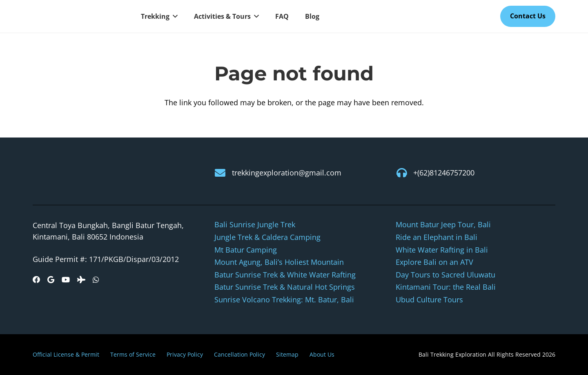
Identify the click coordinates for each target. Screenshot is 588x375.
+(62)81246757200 (444, 173)
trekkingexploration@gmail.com (287, 173)
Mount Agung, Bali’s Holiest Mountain (279, 262)
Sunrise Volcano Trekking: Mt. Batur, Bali (284, 300)
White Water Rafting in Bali (442, 250)
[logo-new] (78, 17)
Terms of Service (133, 354)
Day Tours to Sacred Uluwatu (445, 275)
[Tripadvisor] (81, 280)
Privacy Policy (185, 354)
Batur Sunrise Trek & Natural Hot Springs (285, 287)
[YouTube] (66, 280)
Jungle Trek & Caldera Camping (267, 237)
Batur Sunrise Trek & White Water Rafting (285, 275)
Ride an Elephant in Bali (437, 237)
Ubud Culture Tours (429, 300)
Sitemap (287, 354)
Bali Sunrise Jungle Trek (255, 224)
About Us (322, 354)
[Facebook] (36, 280)
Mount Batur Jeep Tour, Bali (443, 224)
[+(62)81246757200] (404, 173)
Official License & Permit (66, 354)
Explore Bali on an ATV (434, 262)
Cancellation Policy (239, 354)
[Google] (51, 280)
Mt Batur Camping (246, 250)
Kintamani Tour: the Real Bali (446, 287)
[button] (174, 16)
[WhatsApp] (96, 280)
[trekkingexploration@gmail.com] (223, 173)
